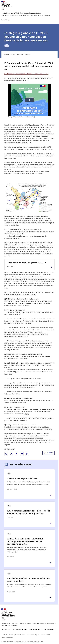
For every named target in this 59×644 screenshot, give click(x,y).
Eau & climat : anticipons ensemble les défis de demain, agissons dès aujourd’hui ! (29, 512)
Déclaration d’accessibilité (8, 637)
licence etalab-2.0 (37, 642)
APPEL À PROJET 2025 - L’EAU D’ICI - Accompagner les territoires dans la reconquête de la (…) (26, 541)
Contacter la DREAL (46, 635)
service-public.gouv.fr (19, 629)
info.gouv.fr (5, 629)
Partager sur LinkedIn (17, 454)
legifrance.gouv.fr (35, 629)
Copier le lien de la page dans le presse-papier (27, 454)
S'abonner (49, 453)
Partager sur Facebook (6, 454)
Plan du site (4, 635)
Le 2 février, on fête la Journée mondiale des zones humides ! (29, 580)
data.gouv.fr (48, 629)
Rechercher (53, 2)
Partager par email (22, 454)
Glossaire (11, 635)
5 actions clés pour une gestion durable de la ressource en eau (26, 74)
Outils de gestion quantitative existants (23, 295)
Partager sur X (11, 454)
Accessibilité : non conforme (22, 635)
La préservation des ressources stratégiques (19, 434)
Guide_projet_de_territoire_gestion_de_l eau (26, 263)
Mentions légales (35, 635)
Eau (7, 46)
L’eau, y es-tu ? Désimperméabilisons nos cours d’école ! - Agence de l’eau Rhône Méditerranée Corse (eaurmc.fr (26, 334)
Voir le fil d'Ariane (6, 20)
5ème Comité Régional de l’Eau (22, 478)
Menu (56, 2)
